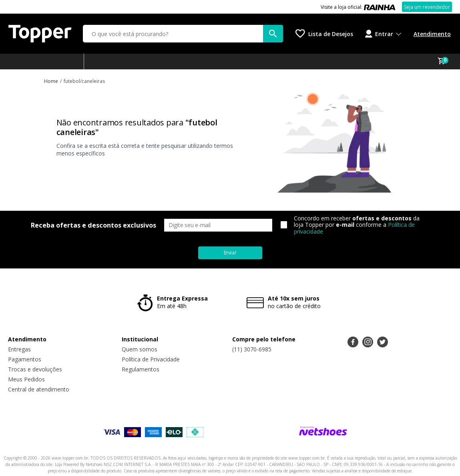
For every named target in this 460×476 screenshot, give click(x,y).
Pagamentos (25, 359)
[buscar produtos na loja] (273, 34)
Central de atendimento (39, 389)
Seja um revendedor (427, 7)
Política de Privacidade (151, 359)
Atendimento (432, 34)
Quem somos (140, 349)
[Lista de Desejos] (324, 34)
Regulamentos (141, 369)
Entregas (19, 349)
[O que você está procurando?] (183, 34)
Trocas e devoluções (35, 369)
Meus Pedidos (26, 379)
